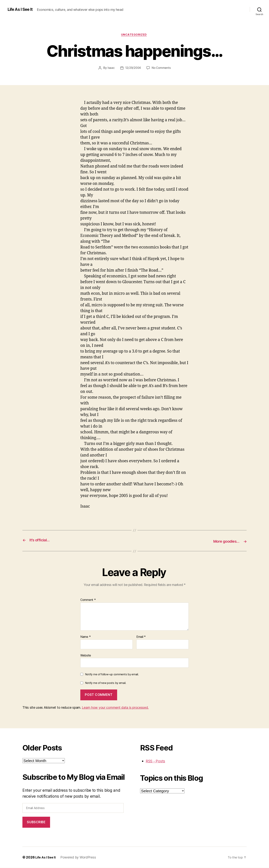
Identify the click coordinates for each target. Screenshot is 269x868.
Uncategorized (134, 35)
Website (86, 656)
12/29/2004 (133, 68)
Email (141, 637)
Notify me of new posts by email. (106, 683)
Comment (88, 600)
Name (85, 637)
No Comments (162, 68)
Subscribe (36, 822)
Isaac (110, 68)
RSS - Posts (156, 761)
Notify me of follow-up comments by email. (112, 675)
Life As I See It (22, 9)
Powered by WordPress (80, 857)
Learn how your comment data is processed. (115, 708)
